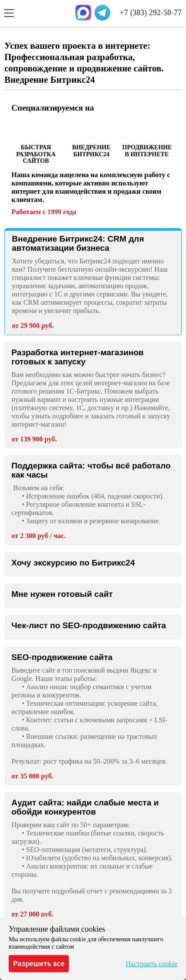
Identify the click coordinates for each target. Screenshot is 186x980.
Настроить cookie (152, 964)
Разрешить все (39, 963)
